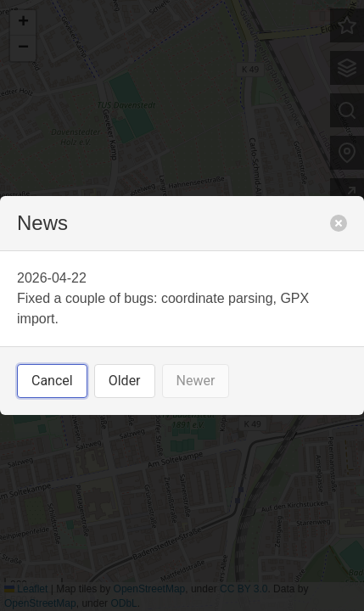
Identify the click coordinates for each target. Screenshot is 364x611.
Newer (196, 381)
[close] (339, 223)
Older (125, 381)
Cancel (52, 381)
